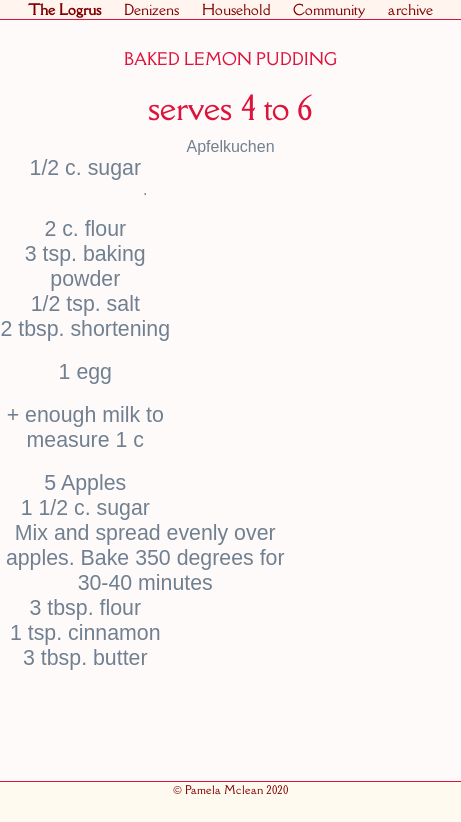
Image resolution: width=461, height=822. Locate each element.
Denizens (151, 9)
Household (236, 9)
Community (329, 9)
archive (410, 9)
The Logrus (64, 9)
